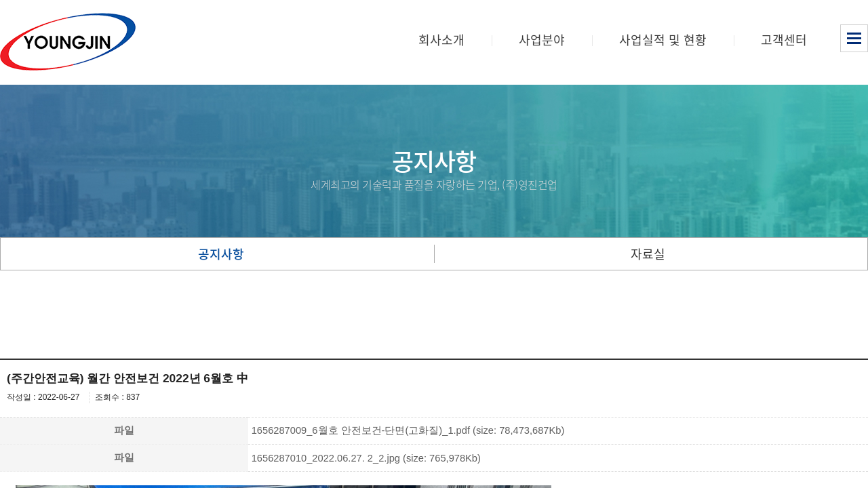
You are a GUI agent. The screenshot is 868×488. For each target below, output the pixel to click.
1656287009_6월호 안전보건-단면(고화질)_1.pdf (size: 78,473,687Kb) (408, 430)
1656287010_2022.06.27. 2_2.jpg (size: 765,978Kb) (366, 458)
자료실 (648, 254)
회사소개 (441, 40)
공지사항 (221, 254)
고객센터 (784, 40)
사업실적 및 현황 (663, 40)
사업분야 (542, 40)
